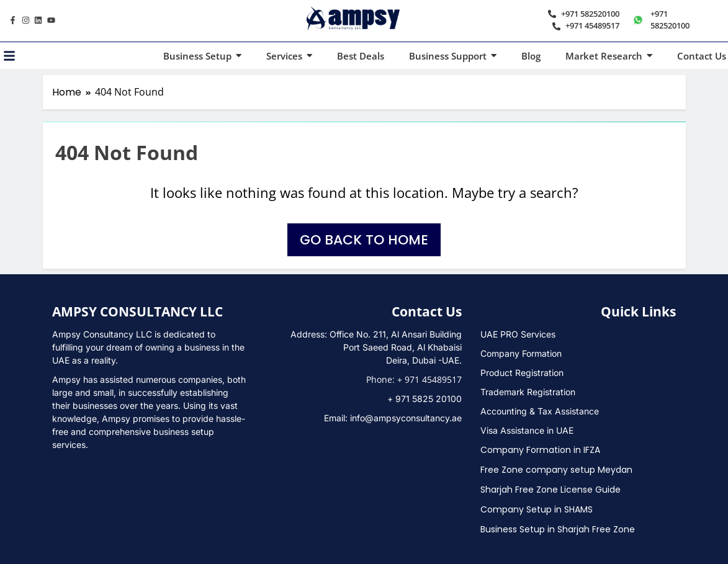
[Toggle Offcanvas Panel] (9, 56)
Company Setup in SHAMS (537, 509)
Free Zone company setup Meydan (556, 470)
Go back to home (364, 240)
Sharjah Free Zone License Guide (550, 490)
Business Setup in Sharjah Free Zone (558, 529)
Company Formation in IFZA (540, 450)
